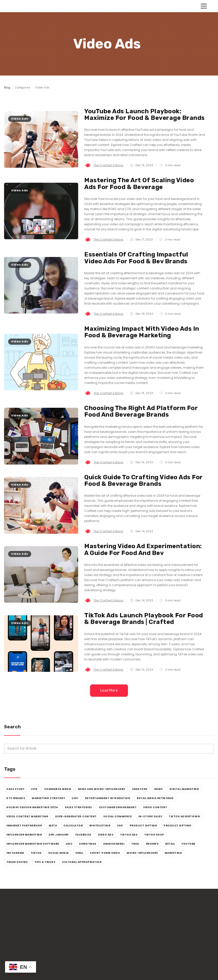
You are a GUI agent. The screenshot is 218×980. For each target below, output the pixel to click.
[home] (27, 6)
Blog (7, 88)
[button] (203, 6)
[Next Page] (109, 691)
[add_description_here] (109, 749)
